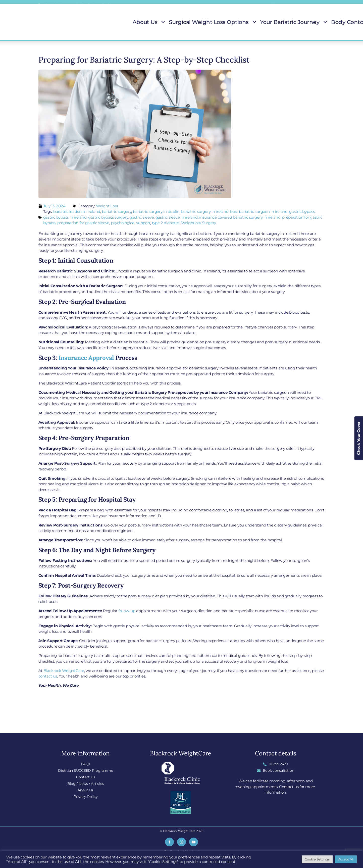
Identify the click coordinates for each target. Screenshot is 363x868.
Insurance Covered (303, 5)
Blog (243, 5)
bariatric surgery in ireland (205, 211)
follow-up (127, 611)
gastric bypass (302, 211)
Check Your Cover (359, 438)
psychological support (131, 223)
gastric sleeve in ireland (177, 217)
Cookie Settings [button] (317, 859)
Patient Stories (324, 22)
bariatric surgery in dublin (156, 211)
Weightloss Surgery (199, 223)
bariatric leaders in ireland (77, 211)
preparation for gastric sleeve (83, 223)
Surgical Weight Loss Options (202, 22)
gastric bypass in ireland (65, 217)
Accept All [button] (346, 859)
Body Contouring (294, 22)
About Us (160, 22)
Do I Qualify (267, 5)
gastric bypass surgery (108, 217)
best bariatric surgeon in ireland (259, 211)
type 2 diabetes (166, 223)
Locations (220, 5)
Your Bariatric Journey (254, 22)
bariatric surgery (117, 211)
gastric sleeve (142, 217)
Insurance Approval (86, 358)
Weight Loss (107, 206)
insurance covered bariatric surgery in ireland (240, 217)
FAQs (197, 5)
